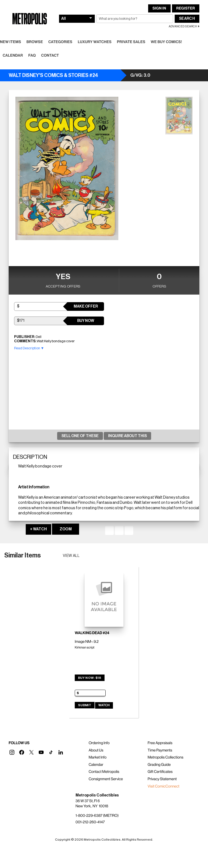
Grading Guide (159, 765)
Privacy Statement (162, 779)
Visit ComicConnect (163, 786)
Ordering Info (99, 743)
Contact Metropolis (104, 772)
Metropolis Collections (165, 757)
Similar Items (23, 555)
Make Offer (86, 306)
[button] (12, 752)
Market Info (97, 757)
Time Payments (160, 750)
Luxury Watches (95, 42)
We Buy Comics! (166, 42)
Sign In (159, 8)
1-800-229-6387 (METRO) (97, 816)
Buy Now (86, 321)
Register (186, 8)
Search (187, 19)
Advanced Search (183, 26)
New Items (11, 42)
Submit (85, 705)
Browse (35, 42)
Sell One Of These (80, 436)
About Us (96, 750)
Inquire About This (127, 436)
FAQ (32, 56)
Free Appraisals (160, 743)
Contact (50, 56)
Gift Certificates (160, 772)
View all (71, 556)
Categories (60, 42)
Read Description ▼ (29, 348)
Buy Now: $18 (90, 678)
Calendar (13, 56)
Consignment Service (106, 779)
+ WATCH (38, 529)
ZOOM (66, 529)
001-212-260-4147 (90, 822)
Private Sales (131, 42)
